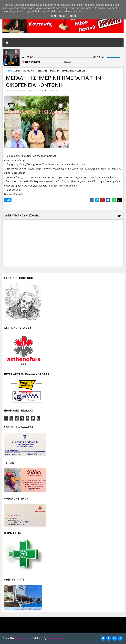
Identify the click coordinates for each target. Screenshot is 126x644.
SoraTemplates (22, 638)
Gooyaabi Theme (56, 638)
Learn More (58, 16)
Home (9, 71)
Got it (72, 16)
